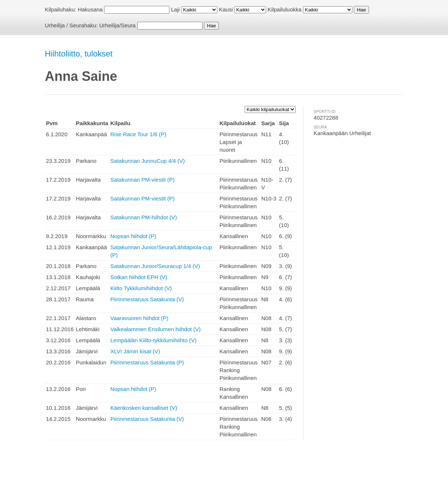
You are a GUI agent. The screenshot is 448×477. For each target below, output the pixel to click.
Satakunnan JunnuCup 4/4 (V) (148, 161)
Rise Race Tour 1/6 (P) (138, 134)
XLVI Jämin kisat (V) (135, 351)
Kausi (226, 9)
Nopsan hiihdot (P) (133, 236)
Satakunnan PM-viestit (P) (142, 180)
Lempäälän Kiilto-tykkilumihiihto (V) (153, 340)
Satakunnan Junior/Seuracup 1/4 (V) (155, 266)
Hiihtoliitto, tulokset (78, 54)
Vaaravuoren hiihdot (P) (139, 318)
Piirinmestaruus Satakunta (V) (147, 299)
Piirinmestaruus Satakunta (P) (147, 362)
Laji (175, 9)
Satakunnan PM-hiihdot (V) (144, 217)
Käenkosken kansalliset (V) (144, 408)
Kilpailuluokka (285, 9)
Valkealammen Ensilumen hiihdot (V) (156, 329)
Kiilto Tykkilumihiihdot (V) (141, 288)
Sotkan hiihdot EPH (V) (139, 277)
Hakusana (90, 9)
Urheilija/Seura (117, 25)
